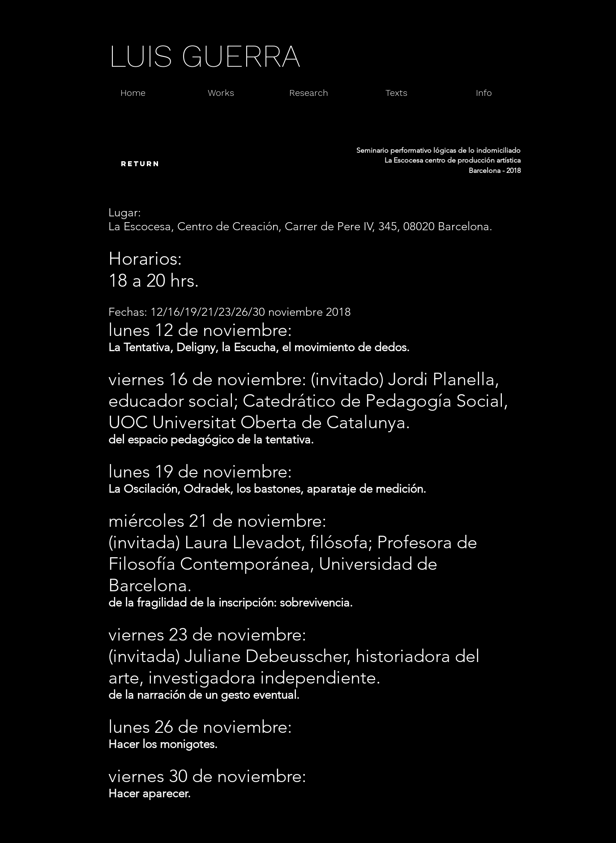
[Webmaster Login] (490, 830)
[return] (140, 164)
